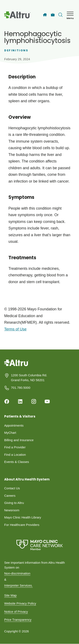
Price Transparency (18, 620)
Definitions (16, 50)
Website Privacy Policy (20, 603)
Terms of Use (15, 329)
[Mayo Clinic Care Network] (39, 545)
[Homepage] (17, 366)
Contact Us (12, 488)
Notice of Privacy (16, 612)
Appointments (14, 425)
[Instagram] (34, 401)
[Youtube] (47, 401)
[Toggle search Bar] (60, 15)
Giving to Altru (14, 503)
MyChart (10, 433)
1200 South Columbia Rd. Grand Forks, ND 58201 (29, 378)
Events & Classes (17, 462)
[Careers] (53, 15)
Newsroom (12, 510)
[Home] (45, 15)
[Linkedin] (20, 401)
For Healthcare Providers (22, 525)
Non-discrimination (17, 573)
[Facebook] (7, 401)
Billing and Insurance (19, 440)
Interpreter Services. (18, 585)
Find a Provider (15, 447)
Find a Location (15, 455)
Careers (10, 496)
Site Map (10, 595)
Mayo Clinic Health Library (23, 517)
